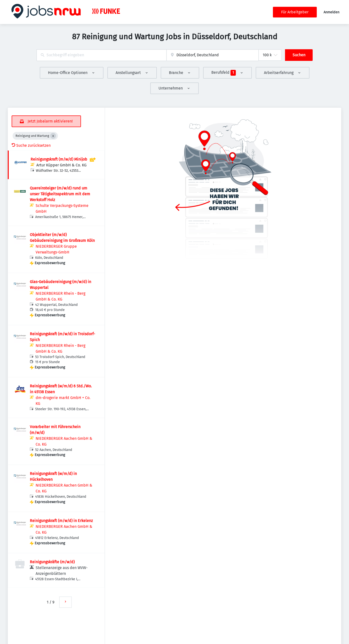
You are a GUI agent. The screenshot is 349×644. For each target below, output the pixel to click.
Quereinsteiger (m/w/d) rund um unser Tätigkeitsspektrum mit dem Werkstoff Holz (60, 194)
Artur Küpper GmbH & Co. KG (61, 165)
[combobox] (101, 55)
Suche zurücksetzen (31, 145)
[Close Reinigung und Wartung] (53, 136)
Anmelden (331, 12)
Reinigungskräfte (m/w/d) (52, 562)
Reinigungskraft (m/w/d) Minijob (59, 159)
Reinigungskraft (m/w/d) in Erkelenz (61, 521)
